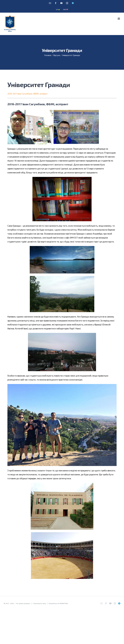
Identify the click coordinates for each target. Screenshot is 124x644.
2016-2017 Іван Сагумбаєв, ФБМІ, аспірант (28, 94)
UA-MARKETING (63, 603)
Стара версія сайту (39, 603)
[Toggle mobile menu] (119, 19)
